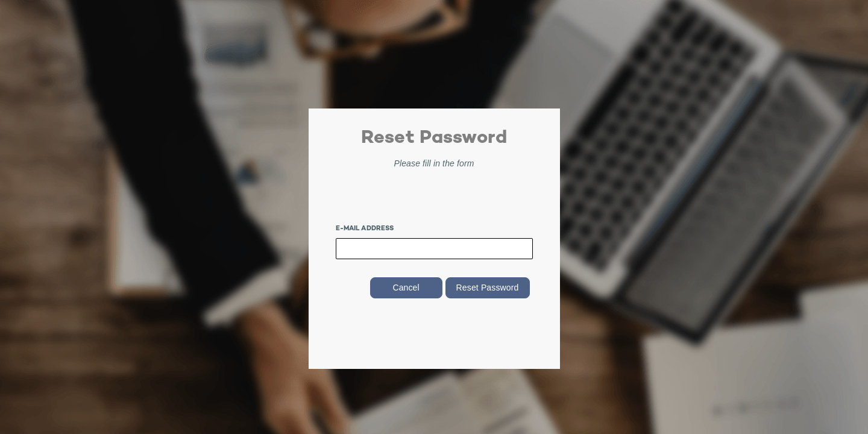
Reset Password (488, 288)
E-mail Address (365, 229)
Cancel (406, 288)
